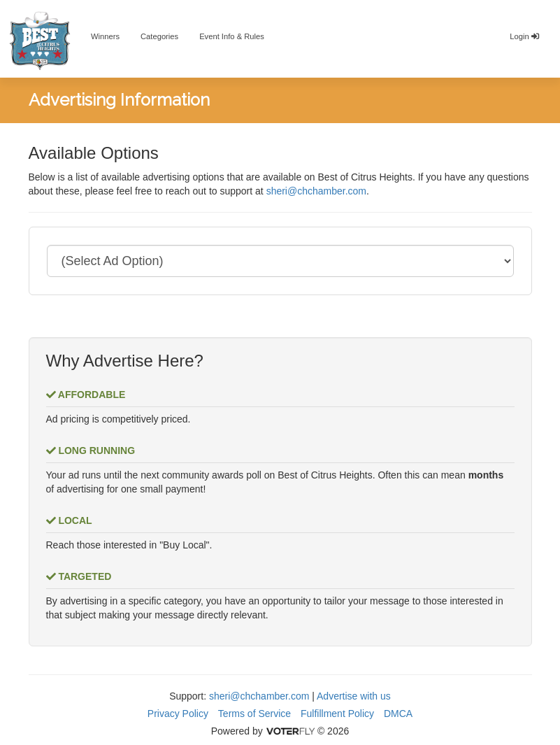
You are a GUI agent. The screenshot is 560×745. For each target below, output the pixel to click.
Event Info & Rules (232, 36)
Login (524, 36)
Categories (159, 36)
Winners (105, 36)
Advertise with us (354, 696)
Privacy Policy (178, 714)
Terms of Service (254, 714)
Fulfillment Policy (337, 714)
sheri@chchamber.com (316, 191)
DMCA (398, 714)
